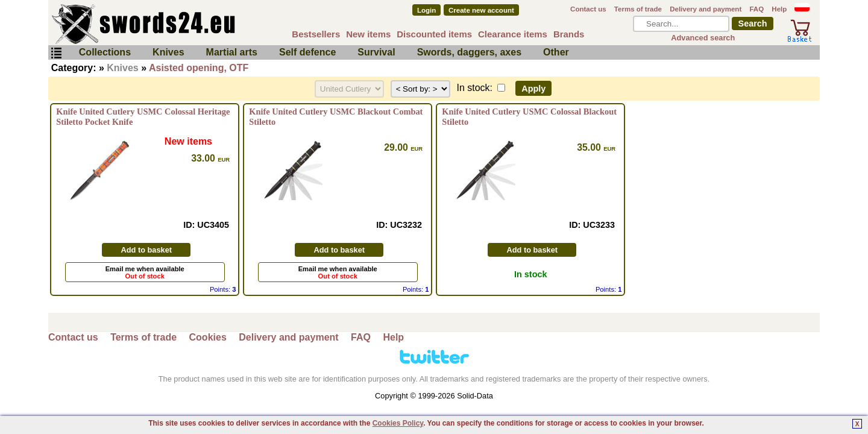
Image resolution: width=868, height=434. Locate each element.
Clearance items (513, 34)
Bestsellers (316, 34)
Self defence (307, 52)
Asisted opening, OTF (199, 68)
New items (368, 34)
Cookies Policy (398, 423)
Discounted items (434, 34)
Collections (105, 52)
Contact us (588, 9)
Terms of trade (638, 9)
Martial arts (232, 52)
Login (426, 10)
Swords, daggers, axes (469, 52)
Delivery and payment (706, 9)
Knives (168, 52)
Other (556, 52)
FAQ (756, 9)
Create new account (481, 10)
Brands (569, 34)
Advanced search (703, 38)
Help (779, 9)
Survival (376, 52)
